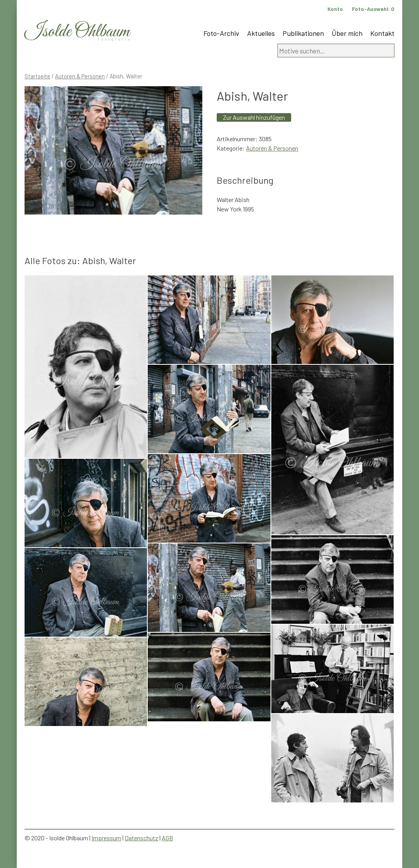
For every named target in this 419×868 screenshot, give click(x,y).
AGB (167, 838)
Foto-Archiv (221, 33)
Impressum (106, 838)
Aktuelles (261, 33)
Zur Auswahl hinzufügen (254, 117)
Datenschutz (141, 838)
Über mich (347, 33)
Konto (335, 9)
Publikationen (303, 33)
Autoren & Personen (80, 76)
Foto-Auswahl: (373, 9)
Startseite (37, 76)
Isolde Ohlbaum (77, 32)
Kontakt (382, 33)
